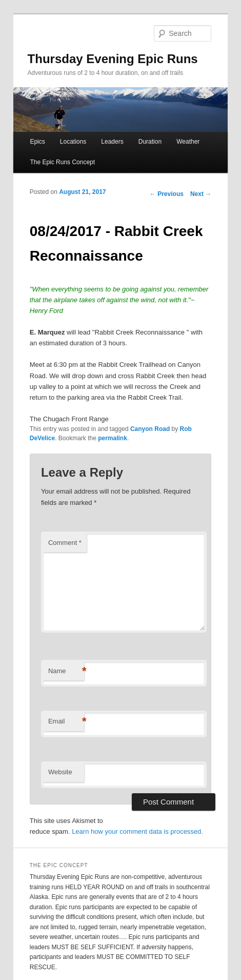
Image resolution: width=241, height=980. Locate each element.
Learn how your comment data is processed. (137, 831)
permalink (113, 438)
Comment (65, 543)
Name (66, 671)
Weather (188, 142)
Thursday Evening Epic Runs (113, 59)
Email (66, 722)
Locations (73, 142)
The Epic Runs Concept (62, 162)
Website (60, 772)
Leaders (112, 142)
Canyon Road (150, 429)
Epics (37, 142)
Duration (150, 142)
